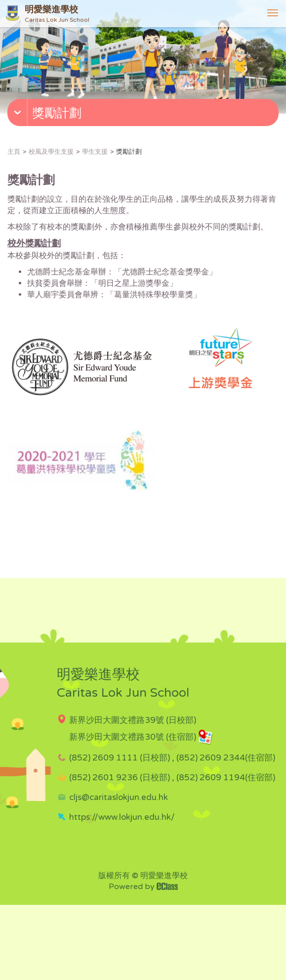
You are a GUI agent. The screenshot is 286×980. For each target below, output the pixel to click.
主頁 (14, 152)
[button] (144, 115)
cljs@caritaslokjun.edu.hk (119, 797)
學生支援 (95, 152)
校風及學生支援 (51, 152)
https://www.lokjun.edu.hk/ (122, 817)
